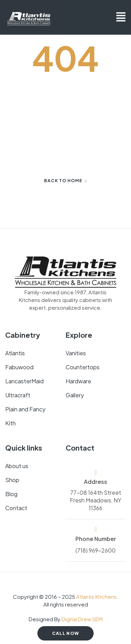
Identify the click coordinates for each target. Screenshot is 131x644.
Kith (10, 423)
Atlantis (15, 353)
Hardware (78, 381)
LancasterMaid (24, 381)
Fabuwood (19, 367)
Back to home (65, 181)
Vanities (76, 353)
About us (17, 466)
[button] (121, 18)
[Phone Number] (96, 529)
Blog (11, 494)
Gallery (75, 395)
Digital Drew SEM (82, 619)
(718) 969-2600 (96, 550)
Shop (12, 480)
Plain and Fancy (25, 409)
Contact (16, 508)
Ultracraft (18, 395)
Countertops (83, 367)
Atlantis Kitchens (96, 597)
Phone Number (96, 539)
